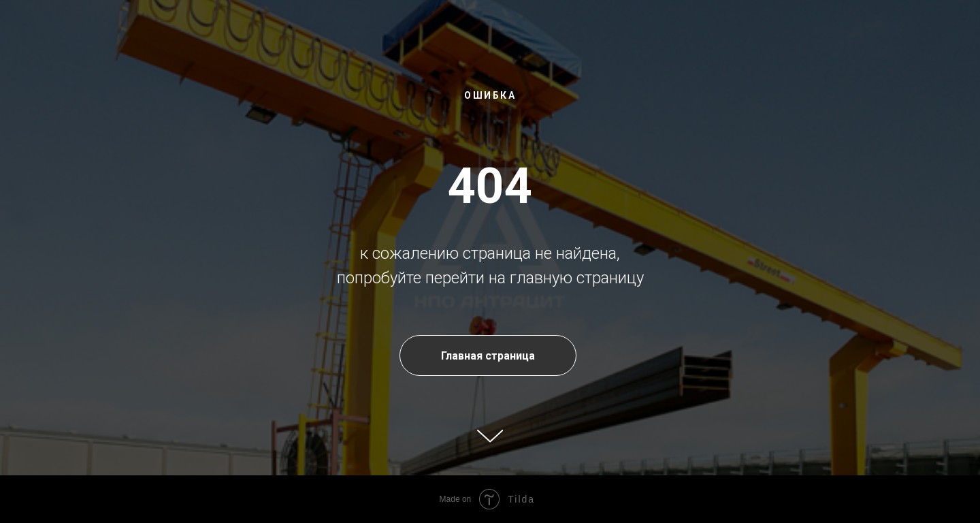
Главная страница (488, 356)
